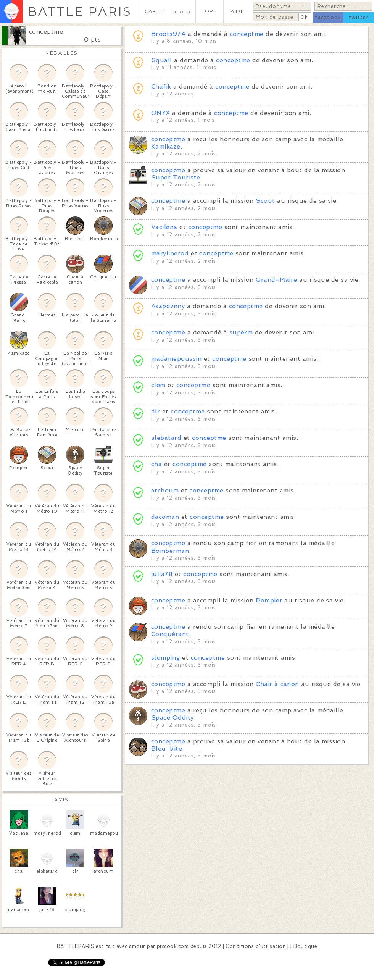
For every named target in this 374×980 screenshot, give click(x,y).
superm (241, 332)
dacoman (165, 517)
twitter (359, 17)
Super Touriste (176, 177)
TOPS (209, 11)
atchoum (165, 490)
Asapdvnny (168, 306)
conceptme (46, 31)
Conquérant (170, 634)
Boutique (305, 946)
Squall (162, 60)
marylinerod (170, 253)
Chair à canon (277, 684)
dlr (156, 411)
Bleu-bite (167, 748)
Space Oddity (172, 718)
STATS (181, 11)
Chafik (161, 86)
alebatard (166, 438)
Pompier (269, 600)
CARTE (154, 11)
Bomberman (170, 551)
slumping (166, 658)
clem (158, 385)
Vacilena (164, 227)
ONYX (161, 113)
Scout (265, 201)
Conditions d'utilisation (256, 946)
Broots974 (168, 34)
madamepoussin (176, 359)
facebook (328, 17)
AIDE (237, 11)
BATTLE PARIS (80, 11)
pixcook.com (173, 946)
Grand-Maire (276, 280)
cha (156, 464)
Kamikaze (166, 146)
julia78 (162, 574)
